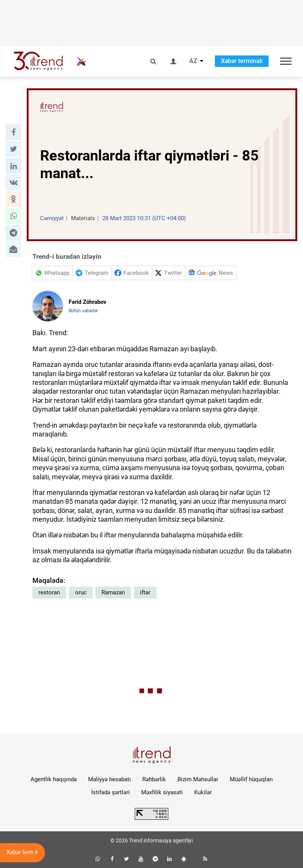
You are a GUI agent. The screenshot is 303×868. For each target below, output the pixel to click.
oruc (81, 592)
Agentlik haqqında (54, 779)
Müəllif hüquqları (251, 779)
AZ (193, 61)
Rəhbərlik (154, 779)
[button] (13, 132)
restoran (49, 592)
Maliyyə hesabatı (110, 779)
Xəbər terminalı (242, 61)
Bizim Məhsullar (198, 779)
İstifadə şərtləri (110, 792)
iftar (145, 592)
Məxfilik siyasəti (162, 792)
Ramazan (113, 592)
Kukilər (203, 792)
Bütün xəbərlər (83, 311)
